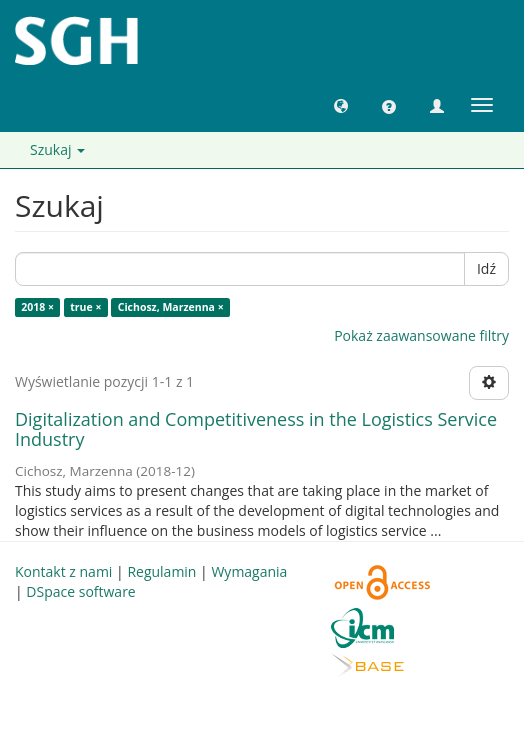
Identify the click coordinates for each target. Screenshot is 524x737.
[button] (341, 105)
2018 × (37, 307)
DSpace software (80, 591)
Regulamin (161, 571)
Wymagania (249, 571)
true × (85, 307)
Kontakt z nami (63, 571)
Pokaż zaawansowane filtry (421, 335)
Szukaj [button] (57, 149)
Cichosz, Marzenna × (171, 307)
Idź (486, 268)
